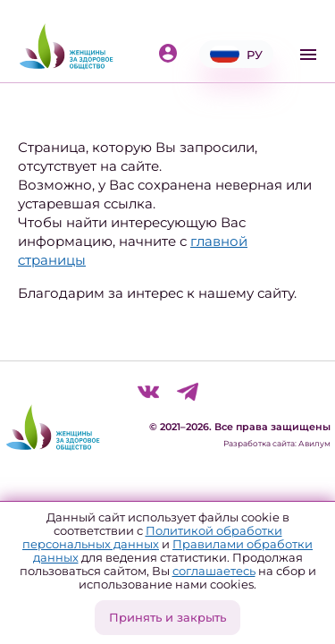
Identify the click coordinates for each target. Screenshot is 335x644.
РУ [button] (236, 54)
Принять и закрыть (167, 617)
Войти (168, 53)
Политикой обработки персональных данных (152, 537)
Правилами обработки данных (173, 551)
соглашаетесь (214, 571)
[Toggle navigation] (308, 55)
